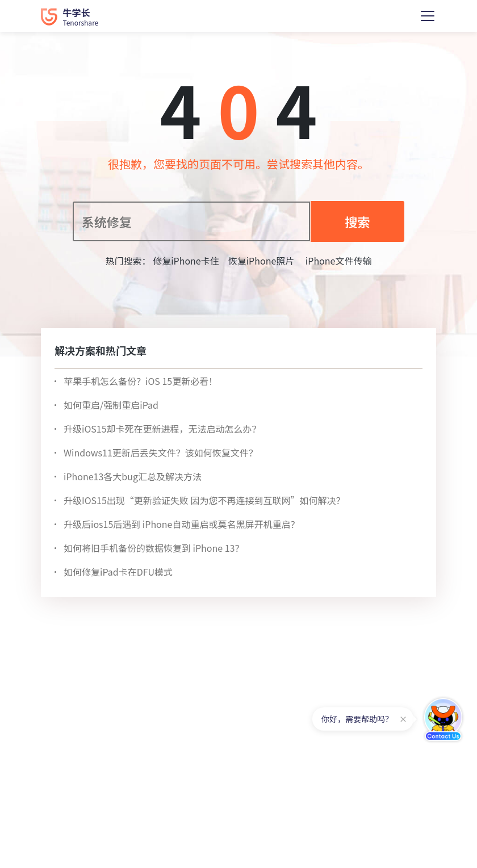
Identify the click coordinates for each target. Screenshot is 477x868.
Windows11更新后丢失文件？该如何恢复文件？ (161, 452)
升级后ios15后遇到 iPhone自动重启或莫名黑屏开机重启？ (181, 524)
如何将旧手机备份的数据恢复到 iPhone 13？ (154, 548)
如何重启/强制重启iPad (111, 405)
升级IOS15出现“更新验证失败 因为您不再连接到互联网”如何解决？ (204, 500)
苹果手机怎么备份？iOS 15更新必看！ (141, 381)
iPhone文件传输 (337, 261)
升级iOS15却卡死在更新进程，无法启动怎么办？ (162, 429)
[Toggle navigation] (428, 16)
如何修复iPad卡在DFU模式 (118, 572)
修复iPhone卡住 (186, 261)
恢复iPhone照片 (261, 261)
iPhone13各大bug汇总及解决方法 (133, 476)
